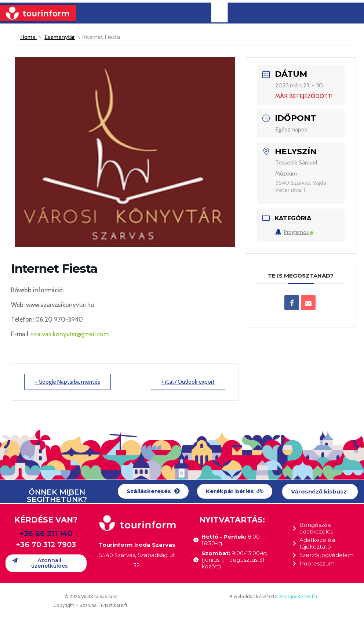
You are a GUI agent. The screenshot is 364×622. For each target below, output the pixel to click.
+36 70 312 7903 (46, 545)
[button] (153, 491)
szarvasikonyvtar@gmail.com (70, 334)
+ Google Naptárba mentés (68, 382)
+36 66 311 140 (46, 534)
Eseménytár (60, 37)
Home (29, 37)
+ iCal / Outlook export (188, 382)
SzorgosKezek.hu (298, 596)
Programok (294, 232)
